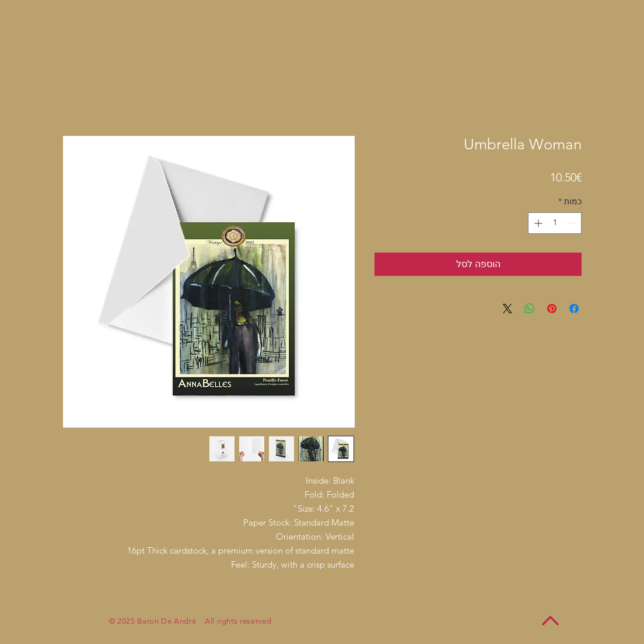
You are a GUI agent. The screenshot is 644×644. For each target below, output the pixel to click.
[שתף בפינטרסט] (552, 309)
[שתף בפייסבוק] (574, 309)
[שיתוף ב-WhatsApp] (530, 309)
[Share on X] (508, 309)
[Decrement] (573, 223)
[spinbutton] (555, 223)
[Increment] (537, 223)
